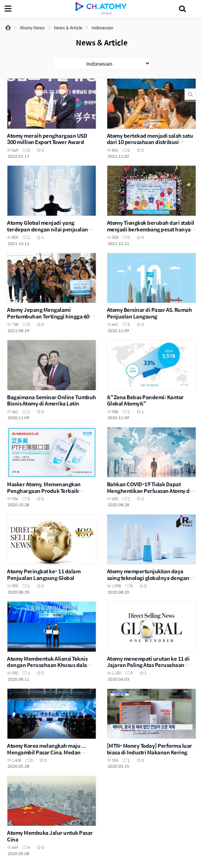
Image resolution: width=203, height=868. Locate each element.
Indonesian (102, 28)
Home (8, 28)
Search (190, 94)
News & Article (68, 28)
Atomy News (32, 28)
